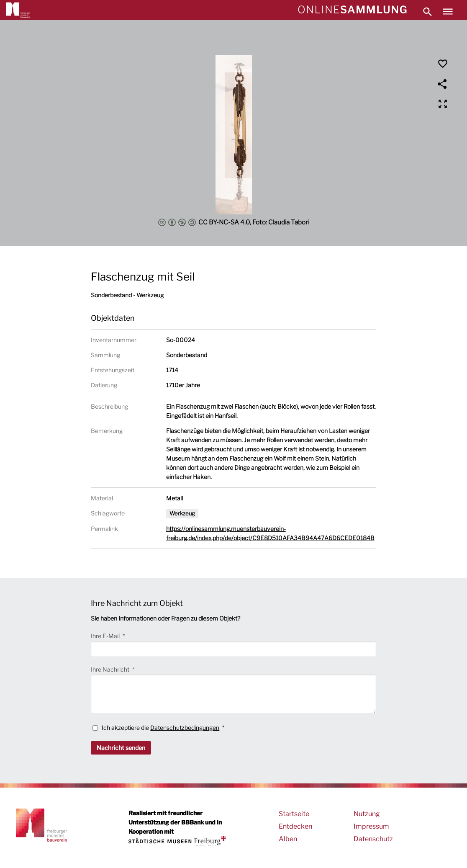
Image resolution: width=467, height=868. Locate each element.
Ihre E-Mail (106, 636)
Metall (174, 498)
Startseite (294, 814)
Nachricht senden (121, 748)
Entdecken (295, 826)
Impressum (371, 826)
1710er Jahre (183, 385)
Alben (288, 839)
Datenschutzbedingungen (185, 728)
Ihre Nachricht (111, 669)
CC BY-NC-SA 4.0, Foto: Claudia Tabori (234, 222)
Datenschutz (373, 839)
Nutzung (367, 814)
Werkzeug (182, 513)
